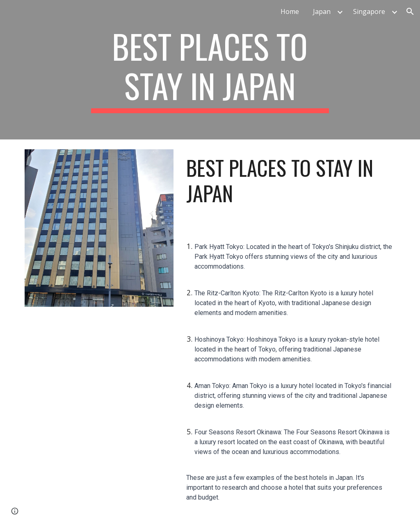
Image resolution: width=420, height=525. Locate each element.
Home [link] (290, 11)
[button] (410, 11)
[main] (210, 70)
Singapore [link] (369, 11)
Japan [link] (322, 11)
